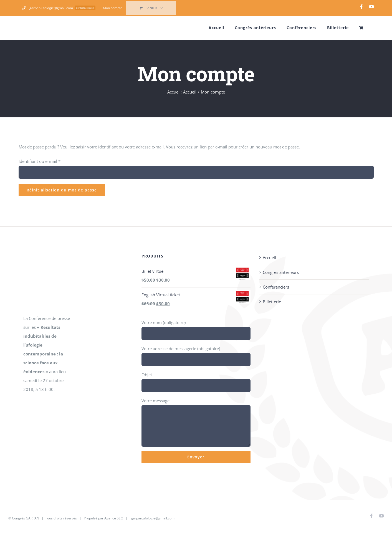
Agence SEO (114, 518)
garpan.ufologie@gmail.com (153, 518)
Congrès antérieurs (281, 272)
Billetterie (272, 302)
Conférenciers (276, 287)
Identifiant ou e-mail (40, 161)
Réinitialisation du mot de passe (62, 190)
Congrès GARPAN (26, 518)
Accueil (269, 257)
